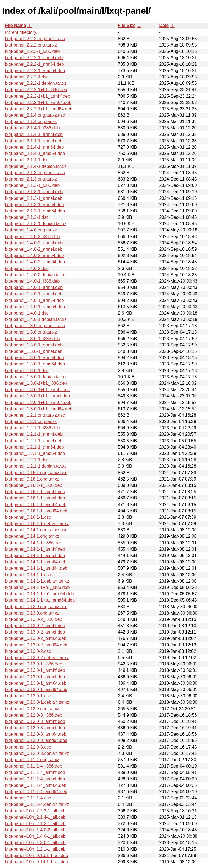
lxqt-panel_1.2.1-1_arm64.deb (34, 447)
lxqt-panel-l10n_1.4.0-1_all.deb (35, 836)
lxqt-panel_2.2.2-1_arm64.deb (34, 64)
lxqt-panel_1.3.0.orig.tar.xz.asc (35, 326)
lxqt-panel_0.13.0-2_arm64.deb (36, 638)
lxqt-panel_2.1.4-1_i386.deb (32, 128)
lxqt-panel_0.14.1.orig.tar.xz (32, 536)
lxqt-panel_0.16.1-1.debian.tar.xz (37, 524)
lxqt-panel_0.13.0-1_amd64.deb (36, 690)
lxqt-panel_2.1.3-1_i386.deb (32, 185)
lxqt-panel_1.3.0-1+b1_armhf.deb (38, 390)
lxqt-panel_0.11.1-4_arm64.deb (36, 785)
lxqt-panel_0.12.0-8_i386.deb (34, 715)
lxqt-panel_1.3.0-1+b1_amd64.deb (39, 409)
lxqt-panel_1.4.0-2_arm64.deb (34, 256)
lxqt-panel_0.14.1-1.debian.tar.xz (37, 581)
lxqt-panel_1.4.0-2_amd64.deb (35, 262)
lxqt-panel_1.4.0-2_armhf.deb (34, 243)
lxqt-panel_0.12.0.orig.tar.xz (32, 709)
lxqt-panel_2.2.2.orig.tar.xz (31, 45)
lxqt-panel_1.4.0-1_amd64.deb (35, 307)
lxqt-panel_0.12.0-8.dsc (28, 747)
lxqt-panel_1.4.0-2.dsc (27, 268)
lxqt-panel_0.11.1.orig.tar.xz (32, 760)
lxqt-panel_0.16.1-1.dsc (28, 517)
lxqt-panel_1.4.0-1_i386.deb (32, 281)
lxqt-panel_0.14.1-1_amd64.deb (36, 568)
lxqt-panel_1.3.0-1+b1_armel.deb (38, 396)
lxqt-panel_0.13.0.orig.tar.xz (32, 613)
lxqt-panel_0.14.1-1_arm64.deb (36, 562)
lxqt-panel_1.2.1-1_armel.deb (34, 441)
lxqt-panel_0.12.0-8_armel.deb (35, 728)
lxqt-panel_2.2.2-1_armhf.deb (34, 58)
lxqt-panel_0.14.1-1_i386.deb (34, 543)
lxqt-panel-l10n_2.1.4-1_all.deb (35, 817)
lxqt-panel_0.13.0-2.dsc (28, 651)
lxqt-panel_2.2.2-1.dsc (27, 77)
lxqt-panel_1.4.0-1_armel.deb (34, 294)
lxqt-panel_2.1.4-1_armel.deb (34, 141)
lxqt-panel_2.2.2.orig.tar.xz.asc (35, 39)
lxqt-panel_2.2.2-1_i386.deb (32, 51)
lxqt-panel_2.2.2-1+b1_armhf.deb (38, 96)
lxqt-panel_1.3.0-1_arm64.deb (34, 358)
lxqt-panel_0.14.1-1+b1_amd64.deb (40, 600)
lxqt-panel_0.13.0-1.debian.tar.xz (37, 702)
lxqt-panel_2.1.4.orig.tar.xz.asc (35, 115)
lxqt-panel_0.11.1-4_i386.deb (34, 766)
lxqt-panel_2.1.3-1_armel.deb (34, 198)
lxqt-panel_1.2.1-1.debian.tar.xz (36, 466)
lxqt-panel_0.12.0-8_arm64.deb (36, 734)
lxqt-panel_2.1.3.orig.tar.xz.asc (35, 173)
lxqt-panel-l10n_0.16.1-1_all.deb (37, 855)
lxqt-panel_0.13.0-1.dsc (28, 696)
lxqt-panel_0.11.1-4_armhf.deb (35, 772)
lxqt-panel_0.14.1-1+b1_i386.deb (37, 587)
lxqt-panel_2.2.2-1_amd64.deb (35, 71)
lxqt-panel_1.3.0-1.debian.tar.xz (36, 377)
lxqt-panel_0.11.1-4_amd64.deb (36, 792)
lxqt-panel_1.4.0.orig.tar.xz (31, 230)
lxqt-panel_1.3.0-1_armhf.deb (34, 345)
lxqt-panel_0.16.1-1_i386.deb (34, 485)
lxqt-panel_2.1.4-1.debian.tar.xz (36, 166)
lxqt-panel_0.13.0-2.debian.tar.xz (37, 658)
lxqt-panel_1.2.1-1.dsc (27, 460)
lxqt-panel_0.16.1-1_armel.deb (35, 498)
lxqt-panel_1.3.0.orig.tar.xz (31, 332)
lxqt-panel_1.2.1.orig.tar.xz (31, 421)
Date (164, 25)
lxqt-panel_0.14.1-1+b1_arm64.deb (40, 594)
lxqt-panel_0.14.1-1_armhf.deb (35, 549)
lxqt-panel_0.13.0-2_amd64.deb (36, 645)
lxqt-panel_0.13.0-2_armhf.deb (35, 626)
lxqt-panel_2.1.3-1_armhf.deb (34, 192)
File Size (127, 25)
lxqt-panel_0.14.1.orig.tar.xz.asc (36, 530)
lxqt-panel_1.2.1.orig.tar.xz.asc (35, 415)
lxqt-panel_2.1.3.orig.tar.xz (31, 179)
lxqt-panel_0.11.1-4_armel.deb (35, 779)
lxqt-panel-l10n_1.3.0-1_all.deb (35, 843)
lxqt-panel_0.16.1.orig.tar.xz (32, 479)
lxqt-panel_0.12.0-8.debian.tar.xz (37, 753)
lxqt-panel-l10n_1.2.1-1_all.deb (35, 849)
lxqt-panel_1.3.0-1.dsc (27, 371)
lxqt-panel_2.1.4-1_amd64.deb (35, 153)
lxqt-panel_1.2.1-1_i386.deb (32, 428)
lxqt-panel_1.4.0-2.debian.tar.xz (36, 275)
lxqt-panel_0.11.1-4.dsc (28, 798)
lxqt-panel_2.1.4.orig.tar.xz (31, 122)
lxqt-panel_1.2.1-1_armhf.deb (34, 434)
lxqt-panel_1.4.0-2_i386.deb (32, 237)
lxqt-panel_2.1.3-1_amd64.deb (35, 211)
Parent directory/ (21, 32)
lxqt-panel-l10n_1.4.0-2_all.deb (35, 830)
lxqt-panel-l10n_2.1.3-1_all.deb (35, 824)
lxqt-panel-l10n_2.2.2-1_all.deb (35, 811)
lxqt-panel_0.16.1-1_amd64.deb (36, 511)
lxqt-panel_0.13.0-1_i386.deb (34, 664)
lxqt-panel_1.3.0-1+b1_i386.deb (36, 383)
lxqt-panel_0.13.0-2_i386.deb (34, 619)
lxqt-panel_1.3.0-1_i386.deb (32, 339)
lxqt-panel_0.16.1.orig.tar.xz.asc (36, 473)
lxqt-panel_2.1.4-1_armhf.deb (34, 134)
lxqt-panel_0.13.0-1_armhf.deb (35, 670)
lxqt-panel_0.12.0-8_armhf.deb (35, 721)
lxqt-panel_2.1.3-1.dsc (27, 217)
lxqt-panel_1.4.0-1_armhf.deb (34, 287)
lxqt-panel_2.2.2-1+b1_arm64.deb (38, 103)
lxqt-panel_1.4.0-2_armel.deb (34, 249)
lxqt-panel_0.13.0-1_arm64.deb (36, 683)
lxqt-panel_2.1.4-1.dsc (27, 160)
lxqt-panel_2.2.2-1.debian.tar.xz (36, 83)
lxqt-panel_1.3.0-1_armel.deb (34, 351)
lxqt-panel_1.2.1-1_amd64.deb (35, 453)
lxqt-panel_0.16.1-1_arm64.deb (36, 505)
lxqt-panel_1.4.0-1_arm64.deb (34, 300)
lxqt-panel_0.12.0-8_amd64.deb (36, 740)
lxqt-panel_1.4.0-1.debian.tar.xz (36, 319)
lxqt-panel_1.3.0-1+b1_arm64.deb (38, 402)
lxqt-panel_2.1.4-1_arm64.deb (34, 147)
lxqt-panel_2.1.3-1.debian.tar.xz (36, 224)
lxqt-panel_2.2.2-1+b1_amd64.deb (39, 109)
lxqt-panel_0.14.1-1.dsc (28, 575)
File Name (16, 25)
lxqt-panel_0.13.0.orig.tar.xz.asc (36, 607)
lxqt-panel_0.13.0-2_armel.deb (35, 632)
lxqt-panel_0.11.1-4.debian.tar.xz (37, 804)
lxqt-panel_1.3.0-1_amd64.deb (35, 364)
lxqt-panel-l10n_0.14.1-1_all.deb (37, 862)
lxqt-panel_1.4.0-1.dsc (27, 313)
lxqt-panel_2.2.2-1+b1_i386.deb (36, 90)
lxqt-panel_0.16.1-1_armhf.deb (35, 492)
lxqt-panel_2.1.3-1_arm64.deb (34, 205)
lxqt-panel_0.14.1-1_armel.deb (35, 556)
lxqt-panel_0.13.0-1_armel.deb (35, 677)
